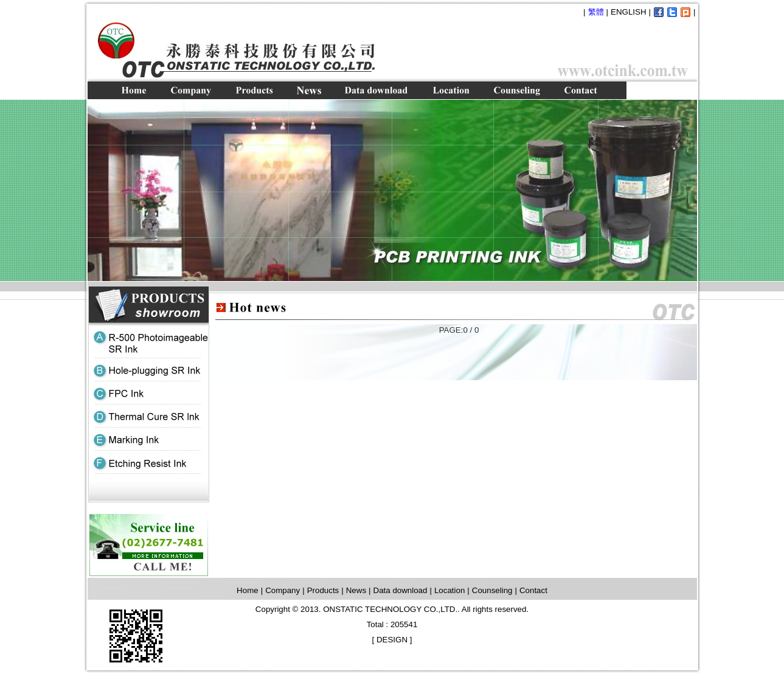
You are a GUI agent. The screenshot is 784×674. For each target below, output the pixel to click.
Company (283, 590)
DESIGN (392, 640)
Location (449, 590)
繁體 (596, 12)
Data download (401, 590)
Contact (533, 590)
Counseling (492, 590)
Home (248, 590)
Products (323, 590)
